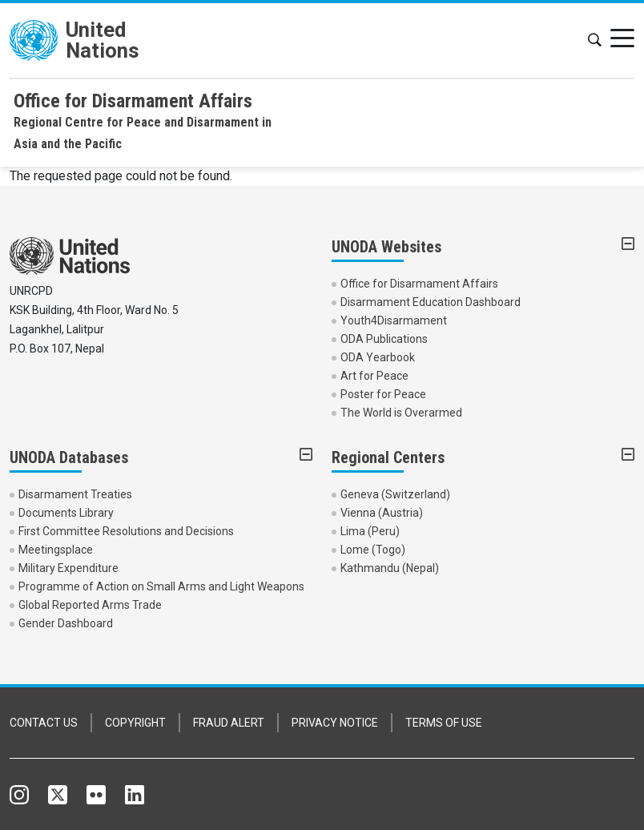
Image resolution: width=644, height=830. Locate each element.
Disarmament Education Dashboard (431, 302)
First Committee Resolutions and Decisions (126, 531)
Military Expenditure (68, 568)
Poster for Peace (383, 394)
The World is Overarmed (401, 413)
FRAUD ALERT (229, 723)
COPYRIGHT (135, 723)
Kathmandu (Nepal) (390, 568)
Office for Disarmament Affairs (419, 284)
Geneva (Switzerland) (395, 494)
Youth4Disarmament (394, 320)
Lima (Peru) (370, 531)
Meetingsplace (56, 550)
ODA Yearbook (378, 357)
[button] (594, 41)
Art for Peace (374, 376)
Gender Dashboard (66, 623)
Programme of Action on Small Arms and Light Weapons (161, 586)
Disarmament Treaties (75, 494)
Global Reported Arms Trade (90, 605)
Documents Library (66, 513)
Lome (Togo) (373, 550)
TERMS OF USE (444, 723)
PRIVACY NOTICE (335, 723)
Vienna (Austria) (382, 513)
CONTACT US (44, 723)
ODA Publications (384, 339)
